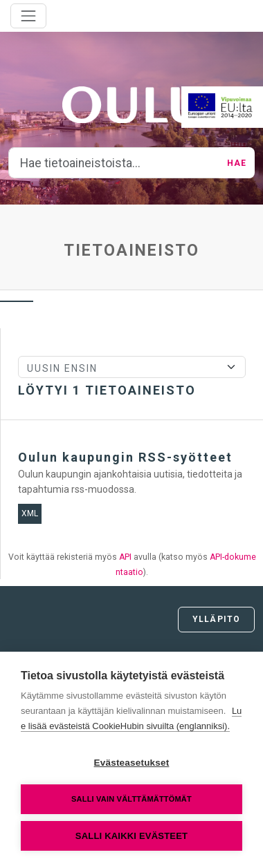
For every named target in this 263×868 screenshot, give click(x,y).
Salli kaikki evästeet (131, 836)
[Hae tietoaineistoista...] (114, 163)
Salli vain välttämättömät (131, 799)
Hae (237, 163)
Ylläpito (216, 619)
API (125, 557)
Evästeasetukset (132, 763)
